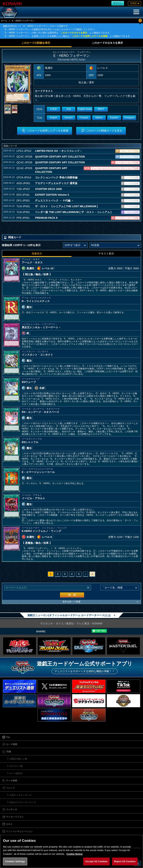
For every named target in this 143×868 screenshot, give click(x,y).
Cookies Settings (15, 861)
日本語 (53, 109)
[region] (71, 851)
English (54, 118)
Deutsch (69, 118)
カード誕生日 (16, 773)
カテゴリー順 (16, 766)
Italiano (99, 118)
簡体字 (101, 109)
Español (114, 118)
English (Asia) (85, 109)
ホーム (4, 21)
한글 (69, 109)
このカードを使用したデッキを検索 (90, 36)
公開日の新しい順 (18, 759)
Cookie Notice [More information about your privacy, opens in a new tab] (75, 854)
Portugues (129, 118)
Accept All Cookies (96, 861)
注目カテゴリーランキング (23, 802)
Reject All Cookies (125, 861)
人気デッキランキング (20, 795)
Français (84, 118)
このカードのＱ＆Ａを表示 (74, 33)
